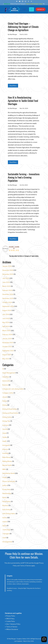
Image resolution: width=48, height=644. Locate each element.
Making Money (7, 461)
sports (4, 526)
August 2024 (7, 310)
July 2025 (6, 278)
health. (5, 441)
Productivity (6, 489)
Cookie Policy (11, 621)
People (5, 477)
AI (3, 369)
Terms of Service (25, 566)
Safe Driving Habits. (9, 514)
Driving (5, 405)
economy (5, 425)
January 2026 (7, 266)
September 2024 (8, 306)
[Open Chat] (44, 639)
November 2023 (8, 343)
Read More (13, 86)
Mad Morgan (13, 34)
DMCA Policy (10, 619)
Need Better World (8, 473)
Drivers (5, 401)
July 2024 (6, 314)
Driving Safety (7, 417)
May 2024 (6, 322)
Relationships (7, 493)
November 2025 (8, 274)
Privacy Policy (11, 616)
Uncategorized (7, 542)
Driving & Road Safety (10, 409)
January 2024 (7, 339)
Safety (5, 518)
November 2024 (8, 298)
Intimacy (5, 449)
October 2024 (7, 302)
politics (5, 485)
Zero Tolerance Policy (13, 624)
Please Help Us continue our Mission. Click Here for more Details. (24, 555)
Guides (5, 437)
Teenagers (6, 534)
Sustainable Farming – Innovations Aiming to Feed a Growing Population (24, 177)
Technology (6, 530)
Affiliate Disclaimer (12, 629)
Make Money (6, 457)
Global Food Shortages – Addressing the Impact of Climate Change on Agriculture (23, 27)
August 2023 (7, 355)
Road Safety (6, 501)
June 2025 (6, 282)
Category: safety (8, 393)
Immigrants (6, 445)
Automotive (6, 381)
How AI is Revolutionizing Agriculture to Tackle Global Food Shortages (23, 101)
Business (5, 385)
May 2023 (6, 359)
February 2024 (7, 335)
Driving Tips (6, 421)
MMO (4, 469)
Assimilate (6, 377)
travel (4, 538)
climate (5, 397)
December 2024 (8, 294)
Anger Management (9, 373)
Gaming (5, 429)
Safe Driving (6, 510)
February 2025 (7, 290)
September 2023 (8, 351)
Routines (5, 505)
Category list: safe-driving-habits (13, 389)
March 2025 (6, 286)
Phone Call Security (9, 481)
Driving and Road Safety (10, 413)
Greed (4, 433)
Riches (5, 497)
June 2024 (6, 318)
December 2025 (8, 270)
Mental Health (7, 465)
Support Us (41, 9)
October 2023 (7, 347)
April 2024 (6, 326)
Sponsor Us (7, 4)
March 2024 (7, 331)
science (5, 522)
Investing (5, 453)
